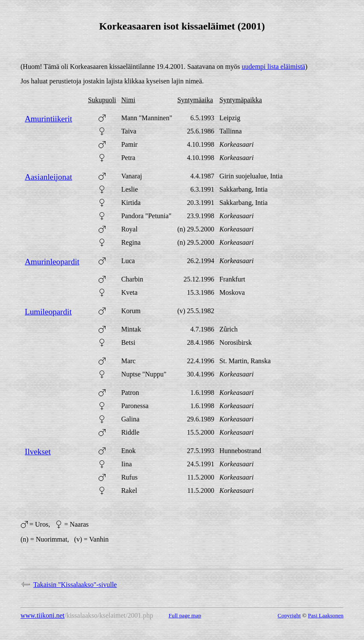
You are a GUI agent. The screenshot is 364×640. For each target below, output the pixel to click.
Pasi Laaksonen (326, 615)
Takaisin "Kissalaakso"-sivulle (69, 585)
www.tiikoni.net (43, 615)
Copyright (289, 615)
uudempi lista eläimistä (273, 67)
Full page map (185, 615)
